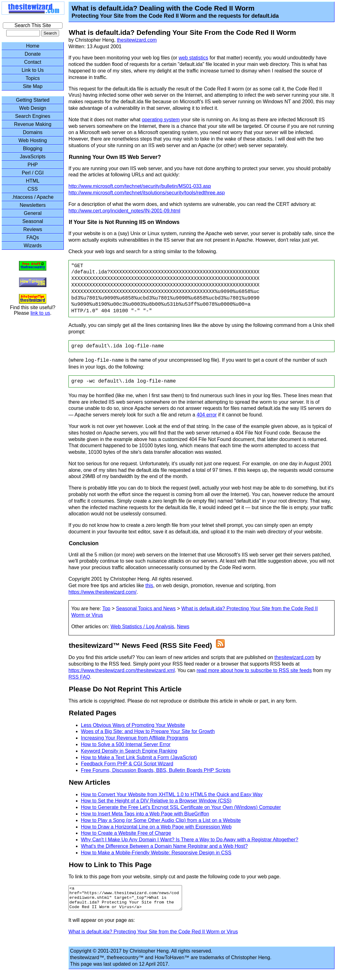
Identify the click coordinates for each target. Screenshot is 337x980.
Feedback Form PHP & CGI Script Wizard (127, 764)
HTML (33, 181)
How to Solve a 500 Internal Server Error (126, 744)
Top (106, 608)
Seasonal (33, 221)
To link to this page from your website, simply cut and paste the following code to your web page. (175, 877)
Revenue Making (33, 124)
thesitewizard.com (137, 40)
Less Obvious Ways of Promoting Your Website (133, 725)
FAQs (33, 237)
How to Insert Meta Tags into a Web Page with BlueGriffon (145, 814)
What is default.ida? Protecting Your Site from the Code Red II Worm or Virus (153, 936)
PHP (33, 165)
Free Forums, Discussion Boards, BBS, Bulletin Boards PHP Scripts (156, 770)
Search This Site (33, 25)
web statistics (193, 58)
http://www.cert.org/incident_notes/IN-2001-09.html (124, 211)
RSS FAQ (79, 677)
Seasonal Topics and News (146, 608)
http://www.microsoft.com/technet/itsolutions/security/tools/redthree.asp (147, 193)
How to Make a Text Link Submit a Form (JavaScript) (139, 757)
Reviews (33, 229)
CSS (33, 189)
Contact (33, 62)
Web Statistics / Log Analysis (142, 627)
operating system (161, 120)
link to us (40, 313)
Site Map (33, 86)
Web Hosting (33, 140)
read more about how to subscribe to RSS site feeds (254, 670)
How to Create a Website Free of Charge (126, 833)
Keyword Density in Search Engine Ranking (129, 751)
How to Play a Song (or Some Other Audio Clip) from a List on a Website (161, 820)
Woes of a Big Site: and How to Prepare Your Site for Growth (148, 731)
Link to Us (33, 70)
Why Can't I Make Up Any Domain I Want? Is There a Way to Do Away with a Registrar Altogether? (190, 840)
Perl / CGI (33, 173)
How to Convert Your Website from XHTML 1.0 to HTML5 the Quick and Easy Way (172, 794)
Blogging (33, 149)
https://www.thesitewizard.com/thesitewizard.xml (122, 670)
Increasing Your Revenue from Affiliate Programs (135, 738)
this (149, 585)
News (183, 627)
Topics (33, 78)
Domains (33, 132)
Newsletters (33, 205)
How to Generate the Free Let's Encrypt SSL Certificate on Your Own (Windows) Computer (181, 807)
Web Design (33, 108)
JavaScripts (33, 157)
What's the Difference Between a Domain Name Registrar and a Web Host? (164, 846)
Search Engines (33, 116)
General (33, 213)
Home (33, 46)
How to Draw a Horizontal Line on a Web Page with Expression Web (156, 827)
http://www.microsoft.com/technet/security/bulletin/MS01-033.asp (140, 186)
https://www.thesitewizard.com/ (103, 592)
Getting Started (33, 100)
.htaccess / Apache (33, 197)
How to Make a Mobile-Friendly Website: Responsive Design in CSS (156, 853)
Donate (33, 54)
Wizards (33, 246)
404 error (207, 415)
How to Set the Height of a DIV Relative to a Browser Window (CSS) (156, 801)
